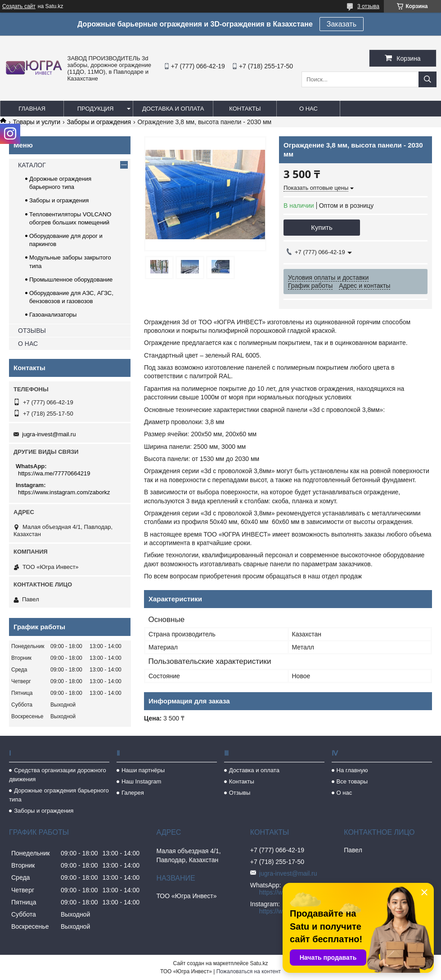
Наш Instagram (141, 781)
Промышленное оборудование (71, 280)
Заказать (342, 24)
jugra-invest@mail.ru (49, 434)
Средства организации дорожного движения (57, 775)
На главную (352, 770)
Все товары (352, 781)
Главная (32, 109)
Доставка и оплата (173, 109)
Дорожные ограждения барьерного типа (59, 795)
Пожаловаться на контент (249, 971)
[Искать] (427, 79)
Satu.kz (259, 963)
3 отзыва (368, 6)
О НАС (28, 344)
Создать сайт (19, 6)
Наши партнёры (143, 770)
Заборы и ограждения (99, 122)
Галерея (133, 793)
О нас (308, 109)
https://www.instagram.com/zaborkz (64, 492)
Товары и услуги (36, 122)
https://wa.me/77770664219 (54, 473)
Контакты (245, 109)
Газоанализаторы (53, 315)
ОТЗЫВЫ (32, 331)
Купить (322, 227)
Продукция (96, 109)
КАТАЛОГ (32, 165)
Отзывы (240, 793)
